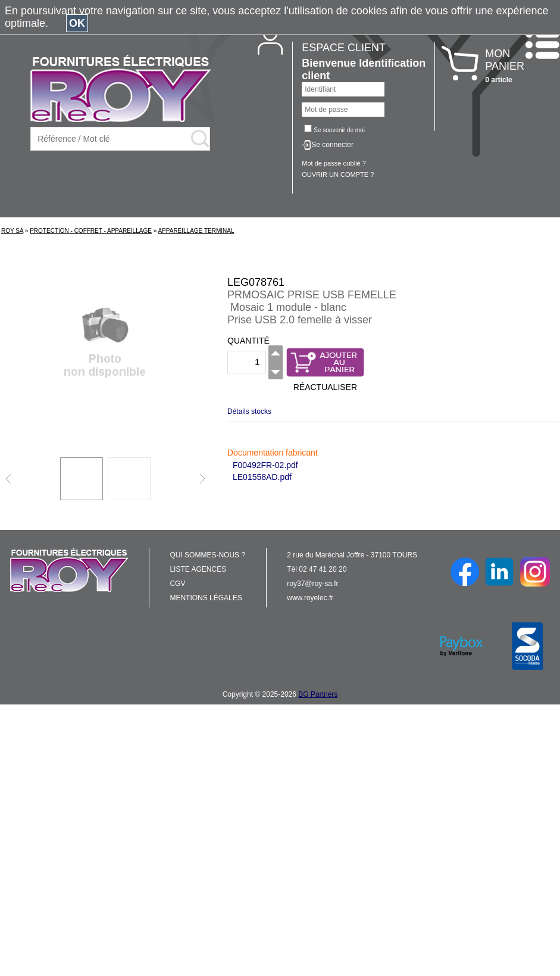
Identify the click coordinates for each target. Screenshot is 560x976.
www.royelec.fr (310, 598)
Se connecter (332, 145)
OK (77, 23)
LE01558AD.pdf (262, 477)
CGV (177, 584)
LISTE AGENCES (198, 569)
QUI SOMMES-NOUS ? (207, 555)
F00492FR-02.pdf (265, 465)
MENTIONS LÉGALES (206, 598)
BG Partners (318, 694)
